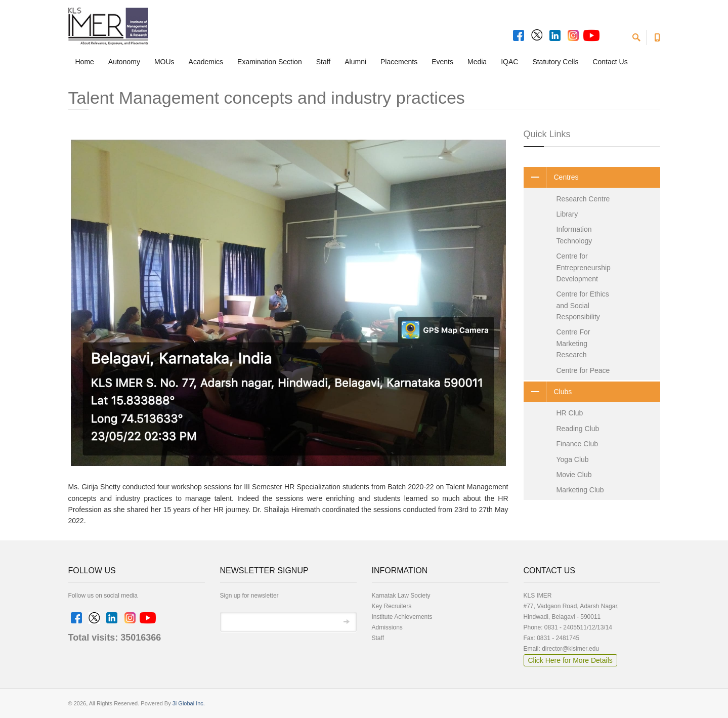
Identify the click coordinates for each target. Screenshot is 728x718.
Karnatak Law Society (401, 596)
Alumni (355, 62)
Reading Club (578, 429)
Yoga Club (573, 459)
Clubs (548, 392)
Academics (206, 62)
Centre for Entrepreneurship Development (584, 267)
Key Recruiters (392, 606)
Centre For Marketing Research (573, 343)
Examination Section (270, 62)
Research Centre (583, 199)
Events (442, 62)
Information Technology (574, 235)
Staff (324, 62)
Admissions (387, 627)
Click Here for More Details (570, 660)
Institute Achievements (402, 617)
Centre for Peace (583, 370)
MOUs (164, 62)
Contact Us (610, 62)
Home (85, 62)
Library (567, 214)
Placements (399, 62)
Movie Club (574, 475)
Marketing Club (580, 490)
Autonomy (124, 62)
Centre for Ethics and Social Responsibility (583, 305)
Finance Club (577, 444)
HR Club (570, 413)
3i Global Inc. (189, 703)
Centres (551, 177)
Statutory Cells (555, 62)
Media (477, 62)
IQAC (509, 62)
